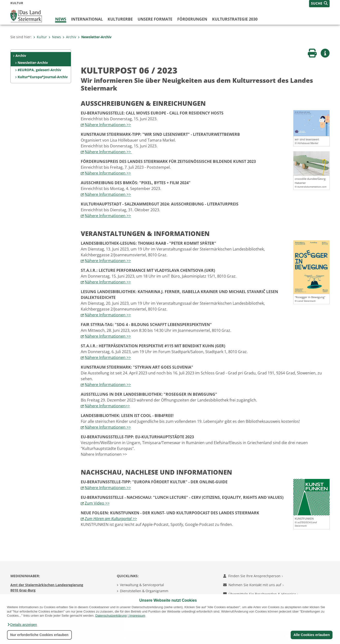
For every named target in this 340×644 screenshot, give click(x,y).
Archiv (69, 37)
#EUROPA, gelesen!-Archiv (39, 70)
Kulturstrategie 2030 (235, 19)
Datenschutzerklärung (111, 616)
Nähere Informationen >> (108, 125)
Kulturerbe (120, 19)
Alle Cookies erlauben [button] (311, 635)
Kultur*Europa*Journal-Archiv (43, 77)
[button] (22, 625)
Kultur (40, 37)
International (87, 19)
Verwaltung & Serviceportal (142, 585)
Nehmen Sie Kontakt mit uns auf (253, 585)
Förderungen (192, 19)
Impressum (137, 616)
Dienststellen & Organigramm (144, 591)
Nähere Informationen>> (107, 406)
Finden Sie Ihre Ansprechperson (253, 576)
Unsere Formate (155, 19)
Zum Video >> (97, 503)
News (61, 19)
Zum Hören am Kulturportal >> (111, 519)
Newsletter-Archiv (95, 37)
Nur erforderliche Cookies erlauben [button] (39, 635)
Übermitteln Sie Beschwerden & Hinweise (261, 594)
